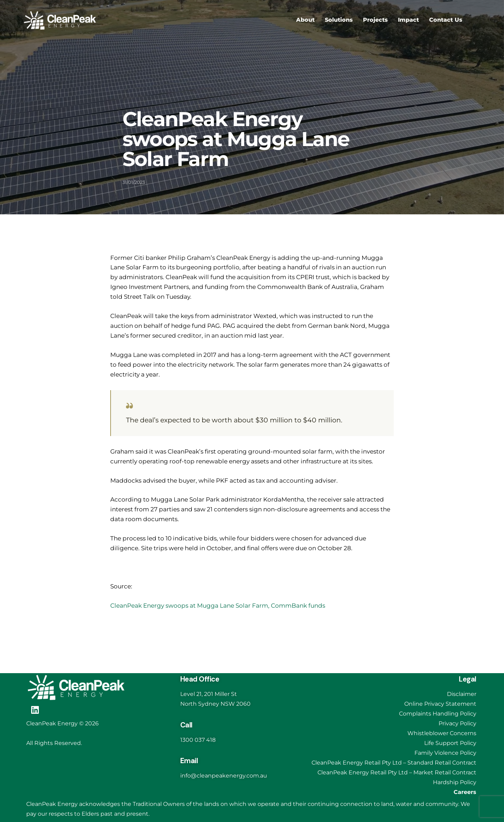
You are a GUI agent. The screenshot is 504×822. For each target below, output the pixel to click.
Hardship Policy (455, 782)
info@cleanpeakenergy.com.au (224, 776)
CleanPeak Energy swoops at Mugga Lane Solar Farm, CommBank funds (218, 606)
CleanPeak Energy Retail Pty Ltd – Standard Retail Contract (394, 763)
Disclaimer (462, 694)
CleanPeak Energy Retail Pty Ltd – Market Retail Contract (397, 772)
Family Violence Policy (445, 753)
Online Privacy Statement (440, 704)
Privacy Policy (457, 723)
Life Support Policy (450, 743)
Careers (465, 792)
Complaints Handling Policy (438, 714)
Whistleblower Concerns (442, 733)
